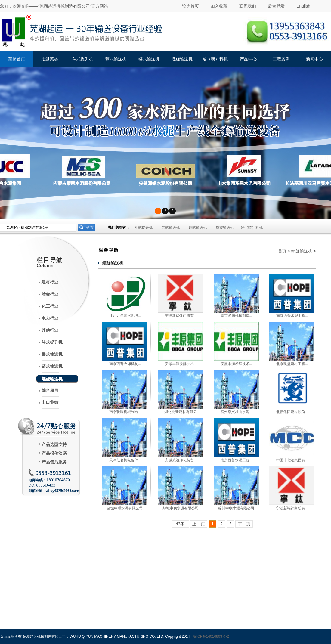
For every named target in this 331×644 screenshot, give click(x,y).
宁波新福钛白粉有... (181, 316)
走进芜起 (50, 59)
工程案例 (281, 59)
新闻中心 (314, 59)
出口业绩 (50, 402)
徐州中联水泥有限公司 (236, 508)
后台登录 (276, 6)
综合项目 (50, 390)
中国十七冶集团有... (292, 460)
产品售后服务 (54, 462)
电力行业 (50, 318)
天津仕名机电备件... (125, 460)
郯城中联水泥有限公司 (125, 508)
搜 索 (90, 228)
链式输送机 (149, 59)
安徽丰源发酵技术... (181, 364)
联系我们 (248, 6)
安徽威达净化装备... (181, 460)
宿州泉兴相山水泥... (236, 412)
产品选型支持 (54, 445)
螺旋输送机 (182, 59)
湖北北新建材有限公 (181, 412)
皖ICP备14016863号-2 (211, 636)
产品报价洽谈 (54, 453)
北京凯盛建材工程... (292, 364)
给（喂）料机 (215, 59)
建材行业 (50, 282)
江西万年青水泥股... (125, 316)
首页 (282, 251)
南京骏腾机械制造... (236, 316)
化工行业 (50, 306)
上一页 (199, 524)
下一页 (244, 524)
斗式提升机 (83, 59)
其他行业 (50, 330)
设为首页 (190, 6)
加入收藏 (219, 6)
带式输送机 (116, 59)
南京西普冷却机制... (125, 364)
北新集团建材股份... (292, 412)
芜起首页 (17, 59)
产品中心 (248, 59)
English (303, 6)
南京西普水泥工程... (292, 316)
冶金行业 (50, 294)
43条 (180, 524)
